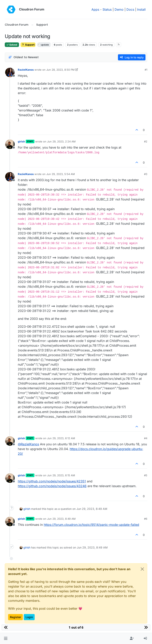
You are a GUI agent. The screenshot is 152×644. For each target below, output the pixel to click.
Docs (130, 9)
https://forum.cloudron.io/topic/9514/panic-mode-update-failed (91, 525)
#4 (146, 438)
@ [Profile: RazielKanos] (28, 444)
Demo (119, 9)
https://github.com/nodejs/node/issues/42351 (52, 481)
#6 (146, 519)
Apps (95, 9)
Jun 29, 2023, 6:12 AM (61, 438)
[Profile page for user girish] (10, 144)
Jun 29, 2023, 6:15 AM (61, 475)
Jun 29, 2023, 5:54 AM (61, 174)
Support (28, 45)
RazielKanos (26, 70)
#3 (146, 174)
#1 (146, 70)
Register (15, 617)
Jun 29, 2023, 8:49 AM (61, 519)
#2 (146, 141)
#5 (146, 475)
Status (107, 9)
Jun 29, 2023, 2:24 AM (61, 141)
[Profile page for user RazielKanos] (10, 72)
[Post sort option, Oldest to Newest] (23, 57)
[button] (6, 638)
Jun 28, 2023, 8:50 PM (60, 70)
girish (21, 141)
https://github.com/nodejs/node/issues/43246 (52, 486)
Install (141, 9)
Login (29, 617)
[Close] (142, 569)
